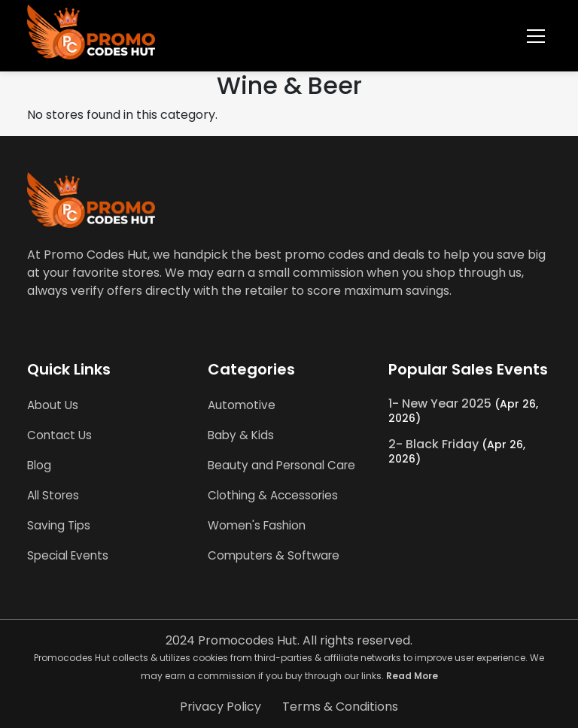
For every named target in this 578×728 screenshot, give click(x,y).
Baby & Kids (241, 435)
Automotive (242, 405)
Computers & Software (274, 555)
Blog (39, 465)
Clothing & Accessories (273, 495)
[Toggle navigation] (536, 36)
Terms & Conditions (340, 707)
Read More (412, 676)
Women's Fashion (257, 525)
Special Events (68, 555)
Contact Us (59, 435)
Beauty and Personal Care (281, 465)
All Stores (53, 495)
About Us (53, 405)
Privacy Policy (221, 707)
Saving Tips (59, 525)
